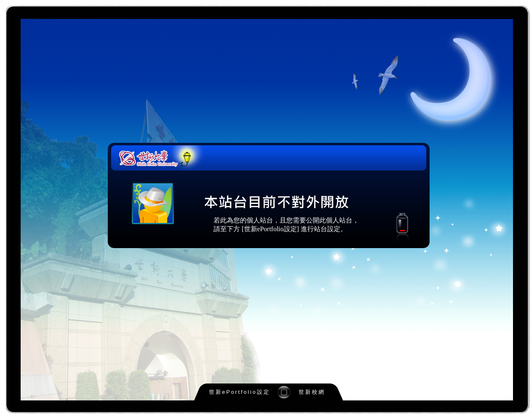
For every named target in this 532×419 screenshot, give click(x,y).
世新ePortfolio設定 (240, 392)
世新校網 (312, 392)
